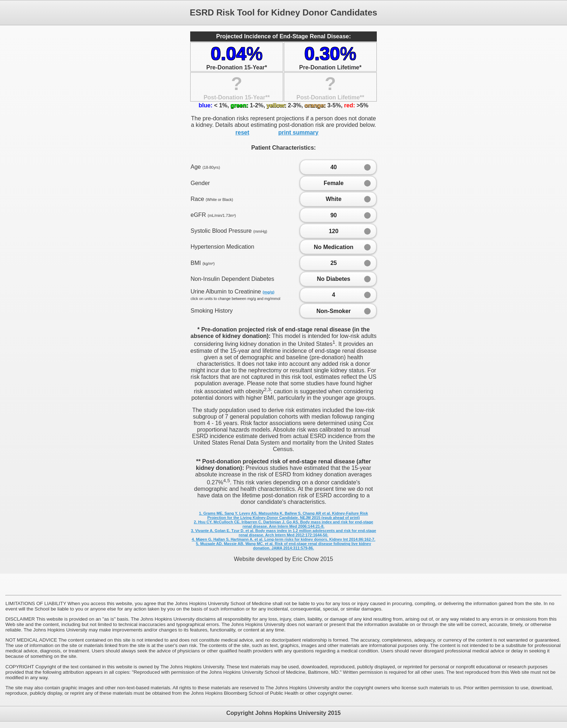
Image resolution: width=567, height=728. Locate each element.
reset (242, 132)
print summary (299, 132)
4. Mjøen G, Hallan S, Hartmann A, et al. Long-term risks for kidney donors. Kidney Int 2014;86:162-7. (283, 539)
